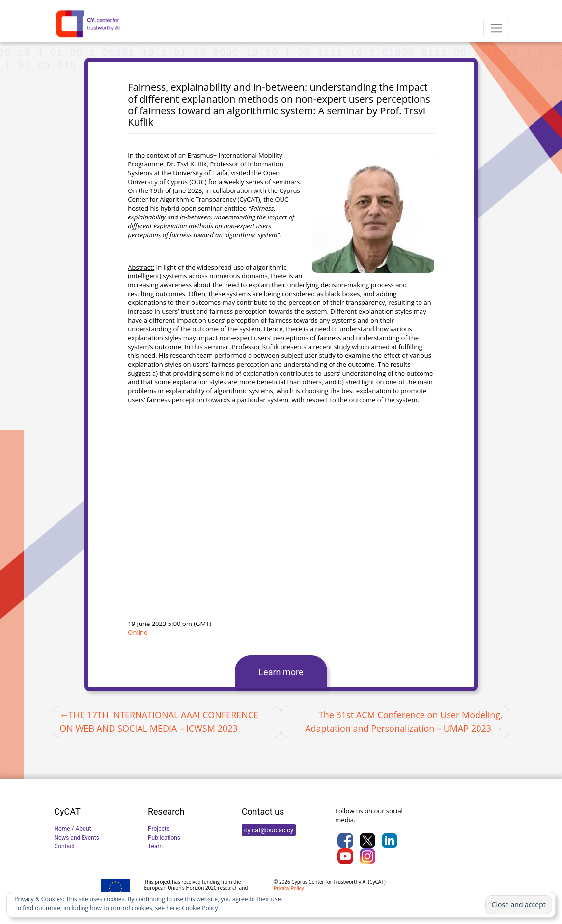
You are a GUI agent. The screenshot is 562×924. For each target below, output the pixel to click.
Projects (159, 829)
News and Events (77, 838)
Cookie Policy (200, 908)
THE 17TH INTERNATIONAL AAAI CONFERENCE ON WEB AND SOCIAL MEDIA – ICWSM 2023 (159, 721)
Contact (64, 846)
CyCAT (377, 882)
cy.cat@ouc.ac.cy (269, 830)
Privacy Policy (289, 888)
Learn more (281, 672)
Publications (164, 838)
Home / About (72, 829)
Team (155, 846)
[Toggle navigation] (496, 28)
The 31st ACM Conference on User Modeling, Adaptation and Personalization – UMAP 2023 (404, 721)
